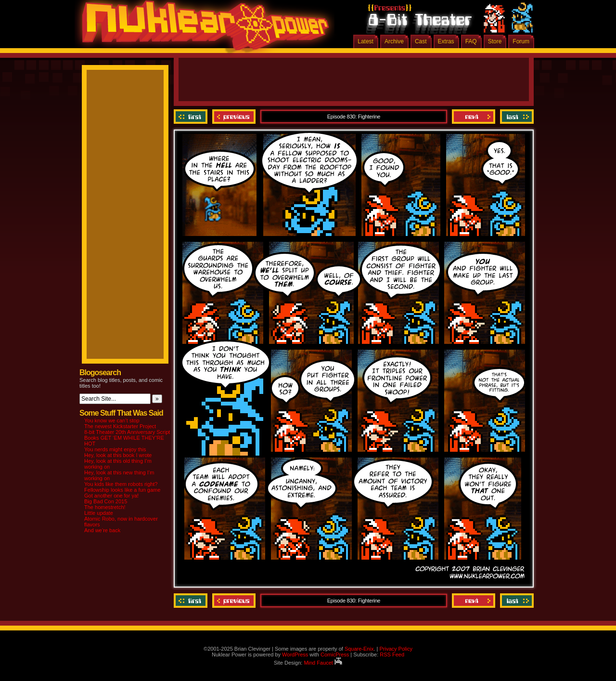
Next (474, 117)
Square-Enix (359, 649)
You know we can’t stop (112, 420)
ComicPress (335, 655)
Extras (446, 41)
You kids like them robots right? (121, 484)
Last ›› (516, 117)
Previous (234, 117)
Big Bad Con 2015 (106, 501)
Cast (421, 41)
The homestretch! (105, 507)
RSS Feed (392, 655)
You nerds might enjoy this (115, 449)
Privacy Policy (396, 649)
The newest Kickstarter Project (120, 426)
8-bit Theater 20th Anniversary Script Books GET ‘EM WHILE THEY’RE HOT (127, 438)
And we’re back (102, 530)
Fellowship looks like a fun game (122, 490)
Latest (366, 41)
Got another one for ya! (111, 496)
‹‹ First (192, 117)
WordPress (295, 655)
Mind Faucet (323, 663)
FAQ (471, 41)
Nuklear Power (202, 29)
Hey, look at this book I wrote (118, 455)
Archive (394, 41)
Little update (99, 513)
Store (495, 41)
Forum (521, 41)
